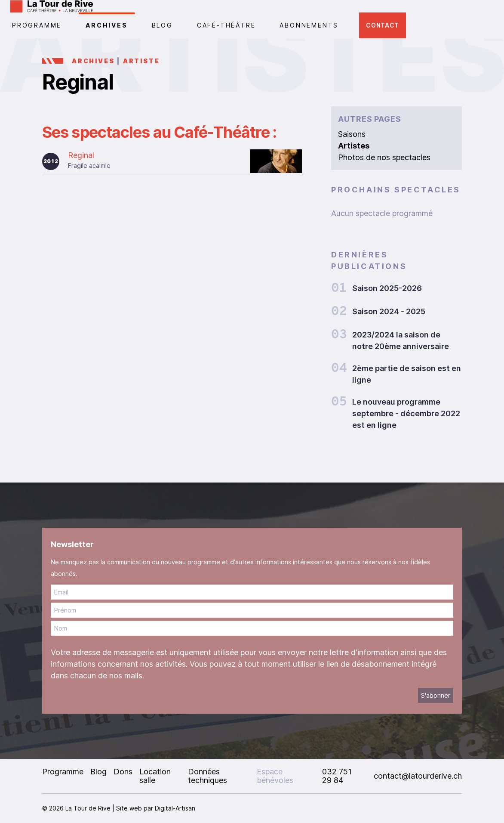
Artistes (354, 146)
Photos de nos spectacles (384, 157)
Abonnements (309, 25)
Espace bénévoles (275, 776)
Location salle (155, 776)
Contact (383, 25)
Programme (63, 772)
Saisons (352, 134)
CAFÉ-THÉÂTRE (226, 25)
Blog (162, 25)
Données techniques (207, 776)
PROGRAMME (37, 25)
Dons (123, 772)
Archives (106, 25)
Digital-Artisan (175, 808)
